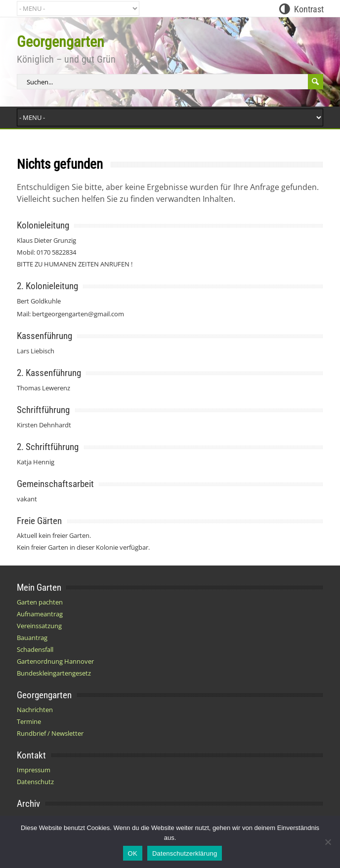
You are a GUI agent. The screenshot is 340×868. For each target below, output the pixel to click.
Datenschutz (35, 782)
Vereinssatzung (39, 626)
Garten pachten (40, 602)
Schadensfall (35, 649)
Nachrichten (35, 710)
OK (133, 853)
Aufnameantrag (40, 614)
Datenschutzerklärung (185, 853)
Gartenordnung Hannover (55, 661)
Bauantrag (32, 638)
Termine (29, 721)
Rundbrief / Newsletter (50, 733)
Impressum (34, 770)
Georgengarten (61, 42)
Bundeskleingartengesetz (54, 673)
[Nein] (328, 842)
